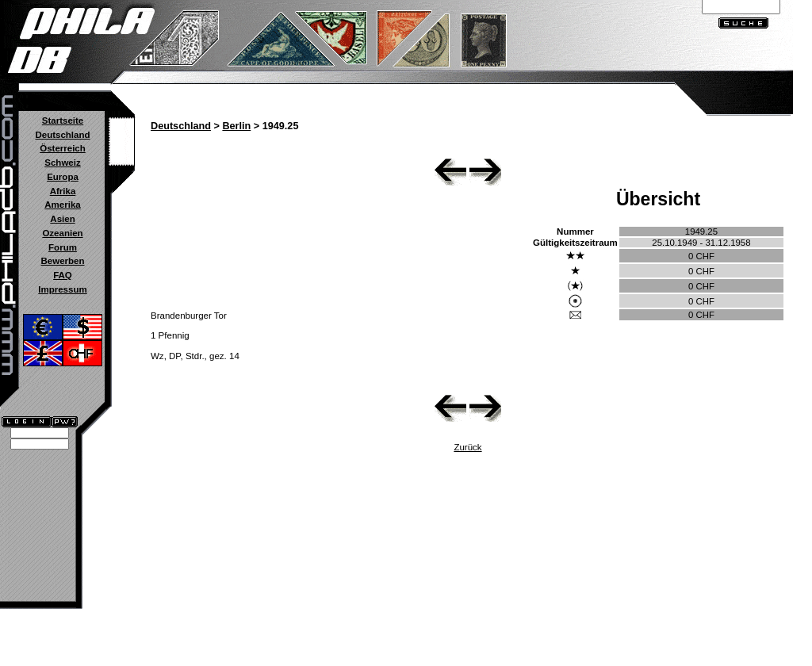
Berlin (236, 126)
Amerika (62, 205)
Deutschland (62, 135)
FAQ (63, 275)
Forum (63, 247)
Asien (62, 219)
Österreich (63, 148)
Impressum (62, 289)
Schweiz (62, 163)
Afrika (63, 191)
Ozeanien (62, 233)
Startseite (63, 121)
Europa (63, 177)
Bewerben (62, 261)
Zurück (467, 447)
